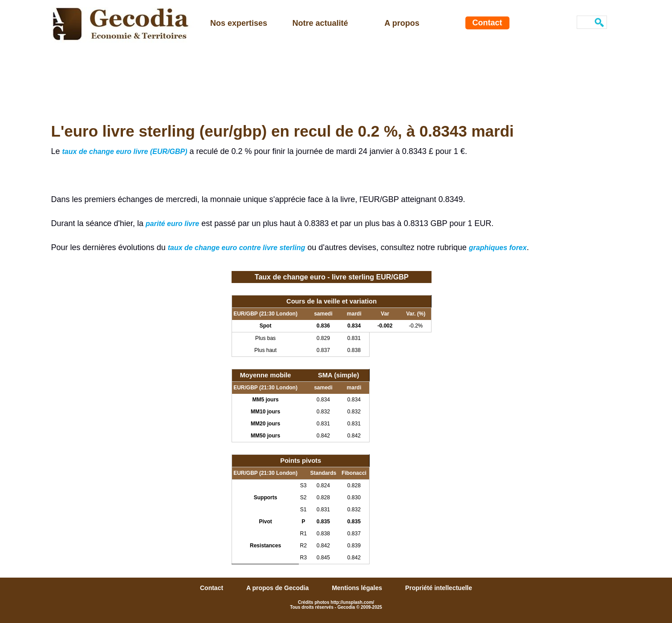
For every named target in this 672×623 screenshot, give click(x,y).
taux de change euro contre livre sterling (237, 248)
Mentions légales (358, 588)
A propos (402, 23)
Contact (487, 23)
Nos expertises (239, 23)
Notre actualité (320, 23)
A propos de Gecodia (278, 588)
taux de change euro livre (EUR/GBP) (125, 152)
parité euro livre (172, 224)
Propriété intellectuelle (439, 588)
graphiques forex (498, 248)
